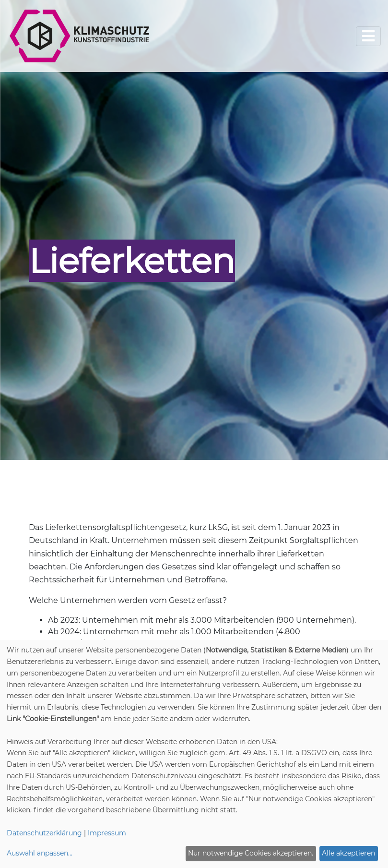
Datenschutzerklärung (44, 833)
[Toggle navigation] (368, 36)
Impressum (107, 833)
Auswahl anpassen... (40, 853)
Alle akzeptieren (348, 853)
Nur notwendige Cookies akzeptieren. (251, 853)
